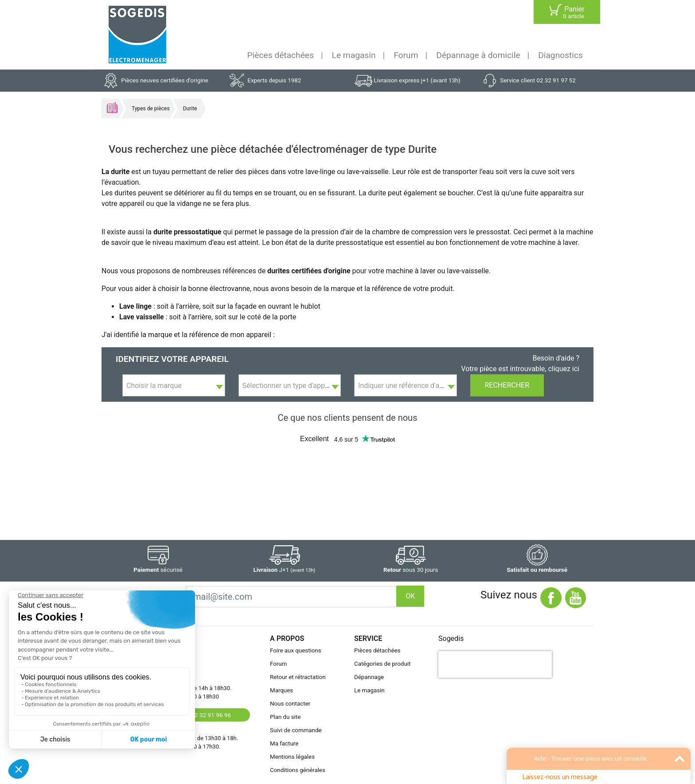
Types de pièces (151, 109)
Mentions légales (292, 757)
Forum (406, 55)
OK (410, 596)
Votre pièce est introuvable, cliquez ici (520, 369)
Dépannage (369, 677)
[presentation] (495, 664)
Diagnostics (560, 55)
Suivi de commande (296, 730)
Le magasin (354, 55)
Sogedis (451, 638)
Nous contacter (290, 704)
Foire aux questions (296, 650)
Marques (281, 690)
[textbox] (174, 386)
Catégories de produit (382, 664)
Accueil (112, 108)
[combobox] (174, 385)
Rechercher (507, 385)
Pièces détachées (281, 55)
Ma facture (284, 743)
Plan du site (285, 717)
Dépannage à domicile (478, 55)
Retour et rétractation (298, 677)
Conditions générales (298, 770)
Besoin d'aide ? (556, 358)
